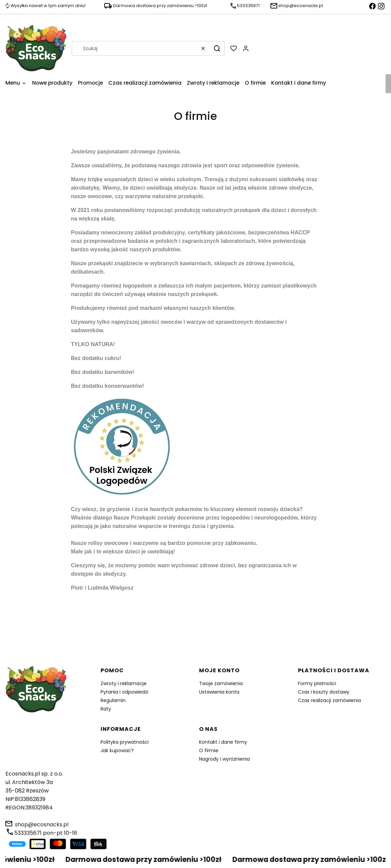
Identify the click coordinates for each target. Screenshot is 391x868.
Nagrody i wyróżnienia (224, 759)
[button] (217, 48)
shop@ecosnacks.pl (42, 824)
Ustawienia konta (219, 692)
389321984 (39, 808)
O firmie (209, 750)
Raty (106, 709)
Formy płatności (317, 683)
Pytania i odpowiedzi (124, 692)
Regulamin (113, 700)
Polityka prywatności (125, 742)
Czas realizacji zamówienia (329, 700)
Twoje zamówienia (221, 683)
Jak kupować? (117, 750)
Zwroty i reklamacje (124, 683)
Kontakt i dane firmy (223, 742)
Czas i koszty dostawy (324, 692)
